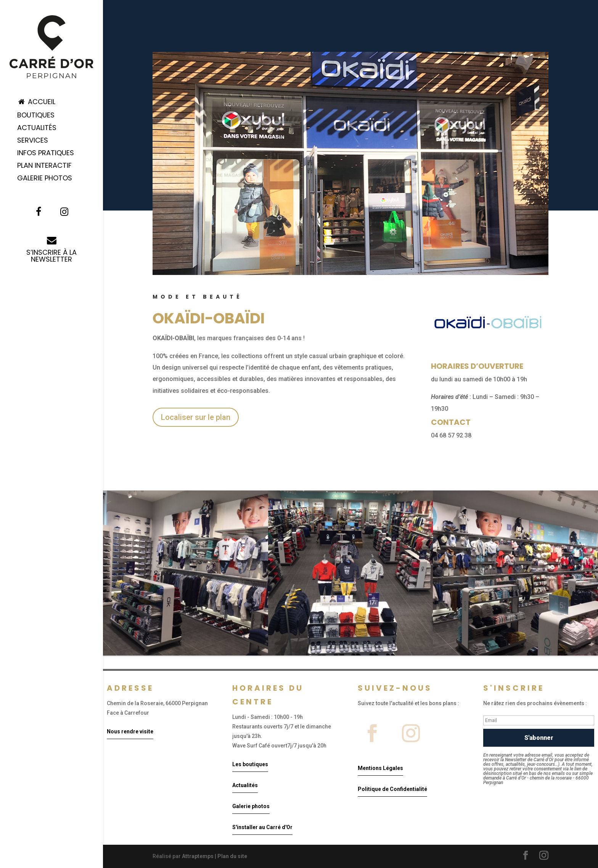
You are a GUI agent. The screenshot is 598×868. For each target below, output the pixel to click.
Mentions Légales (380, 768)
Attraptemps (198, 856)
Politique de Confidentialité (392, 789)
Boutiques (36, 116)
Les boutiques (250, 764)
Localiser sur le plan (196, 417)
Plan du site (232, 856)
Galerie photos (251, 806)
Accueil (36, 102)
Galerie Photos (45, 179)
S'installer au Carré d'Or (262, 827)
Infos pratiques (46, 154)
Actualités (37, 129)
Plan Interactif (44, 166)
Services (33, 141)
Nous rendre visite (130, 731)
